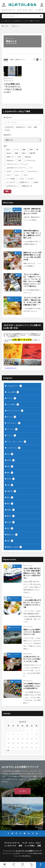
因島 (19, 275)
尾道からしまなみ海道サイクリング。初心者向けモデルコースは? (32, 632)
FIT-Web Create (36, 853)
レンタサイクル (7, 21)
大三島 (19, 231)
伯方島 (11, 460)
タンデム (11, 417)
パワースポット (14, 423)
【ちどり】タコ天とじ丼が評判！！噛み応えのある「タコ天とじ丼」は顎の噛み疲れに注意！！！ (32, 301)
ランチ (27, 21)
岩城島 (11, 510)
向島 (10, 466)
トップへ (23, 791)
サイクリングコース (8, 10)
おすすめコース (18, 21)
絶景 (31, 21)
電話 (31, 865)
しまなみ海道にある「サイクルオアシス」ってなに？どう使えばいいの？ (13, 88)
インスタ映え (13, 404)
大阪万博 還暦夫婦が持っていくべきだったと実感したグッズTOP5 (32, 211)
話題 (10, 541)
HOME (6, 26)
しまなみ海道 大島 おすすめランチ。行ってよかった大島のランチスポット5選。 (32, 604)
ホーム (4, 865)
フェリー (11, 435)
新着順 (6, 59)
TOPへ (40, 865)
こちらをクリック (11, 368)
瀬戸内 (11, 516)
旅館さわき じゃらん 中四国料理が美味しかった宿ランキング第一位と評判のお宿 (32, 256)
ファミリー (12, 429)
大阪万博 (18, 209)
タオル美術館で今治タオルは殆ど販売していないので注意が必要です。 (32, 686)
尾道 (10, 504)
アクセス (37, 21)
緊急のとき (15, 26)
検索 (7, 191)
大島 (10, 485)
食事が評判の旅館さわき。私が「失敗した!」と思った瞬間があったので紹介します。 (32, 234)
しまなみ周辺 (13, 392)
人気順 (11, 59)
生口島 (11, 522)
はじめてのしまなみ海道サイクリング (29, 851)
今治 (10, 454)
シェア (13, 865)
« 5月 (8, 750)
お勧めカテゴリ (20, 59)
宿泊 (10, 497)
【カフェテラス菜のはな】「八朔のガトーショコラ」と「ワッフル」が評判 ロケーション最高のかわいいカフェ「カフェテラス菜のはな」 (32, 280)
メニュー (22, 865)
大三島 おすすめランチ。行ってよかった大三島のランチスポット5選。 (32, 659)
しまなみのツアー (14, 386)
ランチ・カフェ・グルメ (25, 10)
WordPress (27, 856)
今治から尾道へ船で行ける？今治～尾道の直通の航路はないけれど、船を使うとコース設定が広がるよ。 (32, 573)
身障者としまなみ (14, 547)
